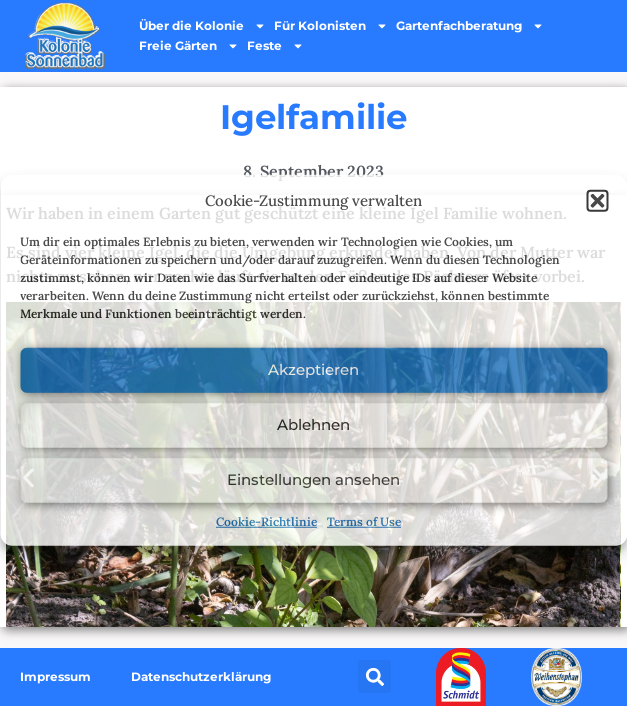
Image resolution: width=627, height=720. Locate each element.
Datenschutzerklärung (201, 676)
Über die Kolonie (202, 26)
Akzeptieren (313, 369)
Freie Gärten (189, 46)
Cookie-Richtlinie (266, 520)
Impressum (55, 676)
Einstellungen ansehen (313, 479)
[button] (597, 201)
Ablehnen (313, 424)
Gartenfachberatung (470, 26)
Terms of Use (364, 520)
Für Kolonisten (331, 26)
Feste (275, 46)
